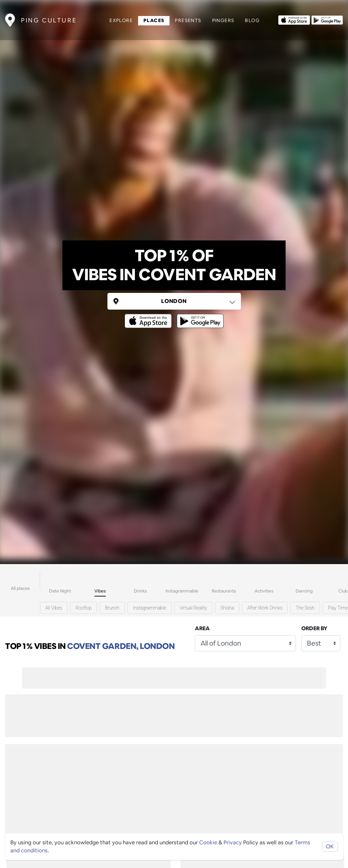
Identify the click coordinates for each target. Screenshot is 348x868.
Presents (188, 20)
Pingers (223, 20)
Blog (252, 20)
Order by (314, 628)
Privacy (233, 842)
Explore (121, 20)
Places (154, 20)
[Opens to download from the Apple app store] (294, 19)
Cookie (208, 842)
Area (202, 628)
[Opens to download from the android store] (327, 19)
